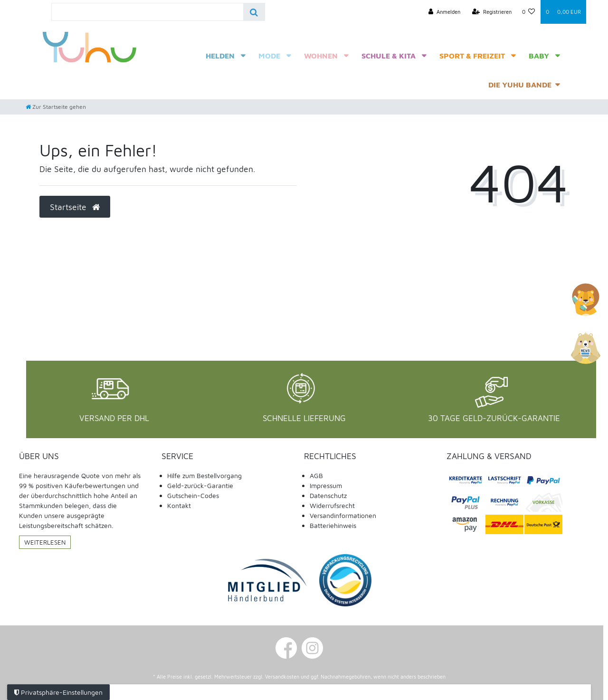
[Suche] (254, 12)
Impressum (326, 485)
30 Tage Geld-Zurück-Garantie (494, 418)
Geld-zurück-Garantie (200, 485)
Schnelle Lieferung (304, 418)
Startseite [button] (75, 207)
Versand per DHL (114, 418)
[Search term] (147, 12)
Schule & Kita (389, 56)
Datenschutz (328, 495)
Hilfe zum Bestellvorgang (204, 475)
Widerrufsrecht (332, 505)
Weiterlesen (45, 542)
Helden (220, 56)
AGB (316, 475)
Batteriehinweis (333, 525)
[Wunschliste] (529, 12)
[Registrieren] (492, 12)
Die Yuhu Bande (520, 85)
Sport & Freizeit (472, 56)
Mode (269, 56)
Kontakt (179, 505)
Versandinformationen (343, 515)
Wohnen (321, 56)
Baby (539, 56)
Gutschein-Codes (193, 495)
